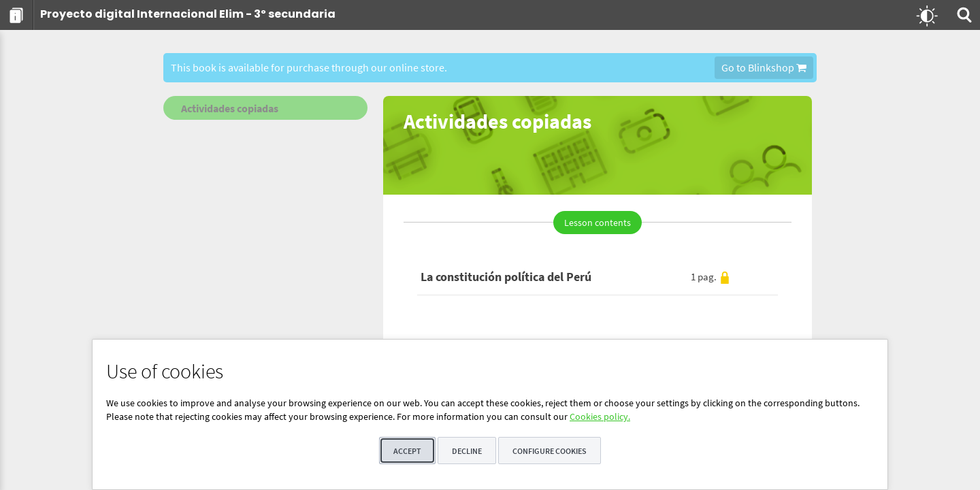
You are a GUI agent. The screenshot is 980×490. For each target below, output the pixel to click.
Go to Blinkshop (764, 67)
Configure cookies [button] (550, 451)
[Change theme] (927, 15)
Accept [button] (407, 451)
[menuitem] (17, 15)
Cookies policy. (600, 416)
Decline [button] (467, 451)
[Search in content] (963, 15)
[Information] (17, 15)
